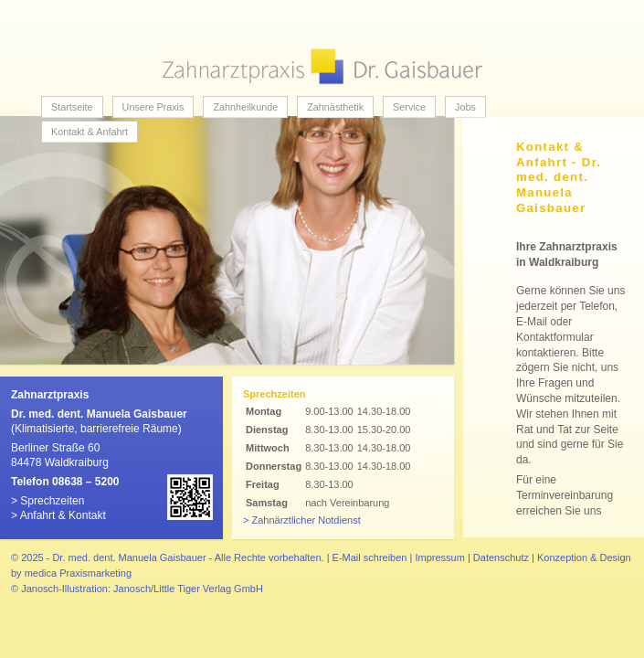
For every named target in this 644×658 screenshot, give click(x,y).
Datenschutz (501, 557)
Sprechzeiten (52, 501)
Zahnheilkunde (245, 107)
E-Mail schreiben (370, 557)
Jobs (465, 107)
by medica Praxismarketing (71, 573)
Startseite (72, 107)
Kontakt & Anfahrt (90, 132)
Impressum (439, 557)
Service (409, 107)
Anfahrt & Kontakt (63, 515)
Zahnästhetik (335, 107)
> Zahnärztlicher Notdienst (302, 520)
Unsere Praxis (153, 107)
